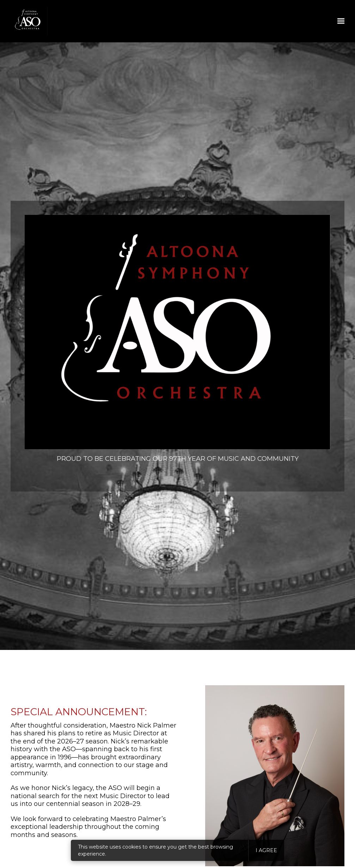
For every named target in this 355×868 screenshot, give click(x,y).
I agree (266, 850)
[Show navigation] (339, 21)
